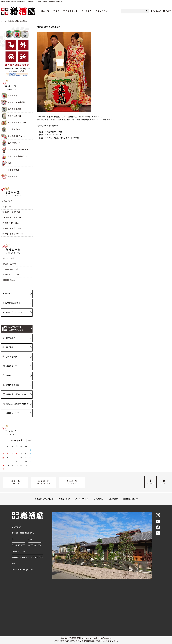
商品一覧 (45, 11)
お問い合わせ (102, 11)
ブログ (56, 11)
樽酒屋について (70, 11)
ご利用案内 (87, 11)
